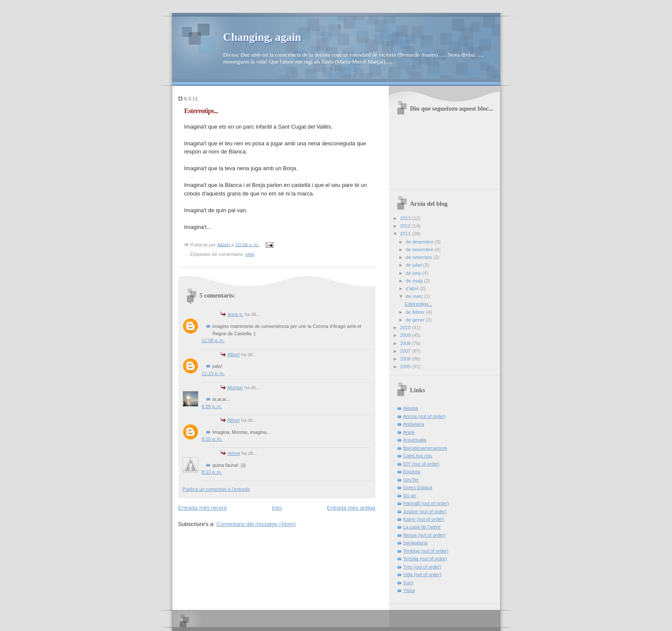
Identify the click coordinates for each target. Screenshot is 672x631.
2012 (406, 226)
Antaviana (414, 424)
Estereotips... (418, 304)
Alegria (411, 408)
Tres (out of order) (422, 567)
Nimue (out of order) (424, 535)
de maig (415, 281)
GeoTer (411, 480)
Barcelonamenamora (425, 448)
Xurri (408, 583)
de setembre (420, 257)
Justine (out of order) (425, 511)
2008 (406, 343)
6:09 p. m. (212, 406)
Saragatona (415, 543)
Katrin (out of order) (424, 519)
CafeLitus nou (418, 456)
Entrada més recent (202, 508)
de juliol (415, 265)
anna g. (235, 314)
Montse (235, 388)
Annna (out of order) (424, 416)
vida (250, 254)
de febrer (416, 312)
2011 (406, 234)
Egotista (412, 472)
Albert (234, 355)
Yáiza (409, 590)
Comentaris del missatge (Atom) (256, 524)
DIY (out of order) (421, 464)
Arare (409, 432)
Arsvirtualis (415, 440)
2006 (406, 359)
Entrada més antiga (351, 508)
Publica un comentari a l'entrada (216, 489)
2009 (406, 335)
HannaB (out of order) (426, 503)
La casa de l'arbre (422, 527)
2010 (406, 328)
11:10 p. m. (213, 373)
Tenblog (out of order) (426, 551)
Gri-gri (410, 496)
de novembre (420, 249)
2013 (406, 218)
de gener (416, 320)
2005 (406, 367)
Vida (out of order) (422, 574)
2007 (406, 351)
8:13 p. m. (212, 472)
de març (415, 296)
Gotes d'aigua (418, 487)
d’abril (413, 288)
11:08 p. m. (213, 340)
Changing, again (262, 37)
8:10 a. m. (212, 439)
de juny (414, 273)
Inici (277, 508)
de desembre (420, 242)
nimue (234, 453)
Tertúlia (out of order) (425, 559)
